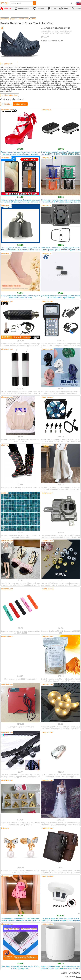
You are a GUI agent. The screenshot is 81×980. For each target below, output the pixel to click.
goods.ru (5, 493)
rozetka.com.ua (47, 589)
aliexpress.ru (46, 110)
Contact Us (74, 973)
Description (7, 64)
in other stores (20, 104)
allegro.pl (5, 445)
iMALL (78, 977)
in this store (7, 104)
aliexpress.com (7, 110)
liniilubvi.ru (5, 828)
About (64, 973)
